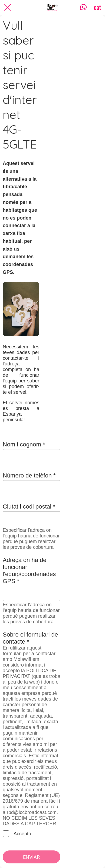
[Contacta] (83, 8)
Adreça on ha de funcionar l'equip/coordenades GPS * (29, 571)
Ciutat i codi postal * (29, 507)
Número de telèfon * (29, 475)
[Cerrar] (8, 8)
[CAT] (97, 8)
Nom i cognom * (24, 444)
